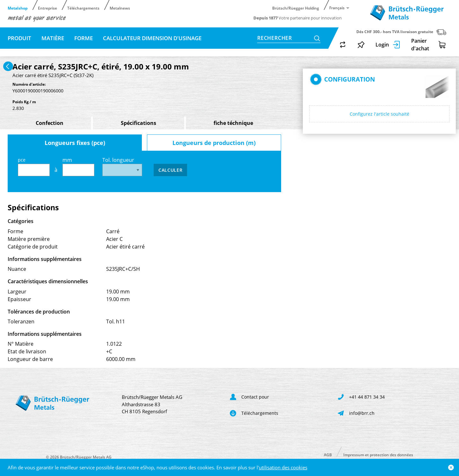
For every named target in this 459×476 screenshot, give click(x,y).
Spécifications (138, 123)
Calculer (171, 170)
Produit (19, 38)
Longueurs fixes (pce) (75, 143)
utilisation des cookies (283, 467)
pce (34, 166)
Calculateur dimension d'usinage (152, 38)
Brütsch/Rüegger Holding (296, 8)
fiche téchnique (233, 123)
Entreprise (47, 8)
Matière (53, 38)
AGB (328, 454)
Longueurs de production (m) (214, 143)
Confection (50, 123)
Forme (84, 38)
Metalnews (120, 8)
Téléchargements (83, 8)
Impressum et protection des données (378, 454)
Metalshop (18, 8)
